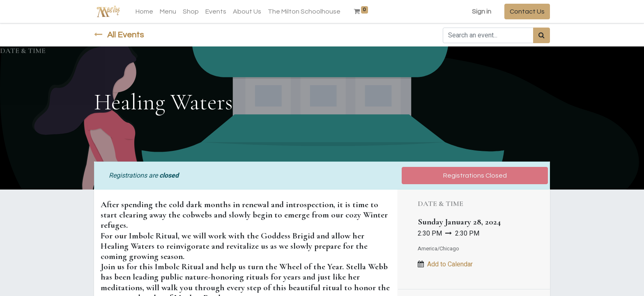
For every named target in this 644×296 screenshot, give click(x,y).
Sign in (482, 12)
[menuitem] (144, 12)
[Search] (542, 35)
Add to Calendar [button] (450, 264)
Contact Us (527, 12)
